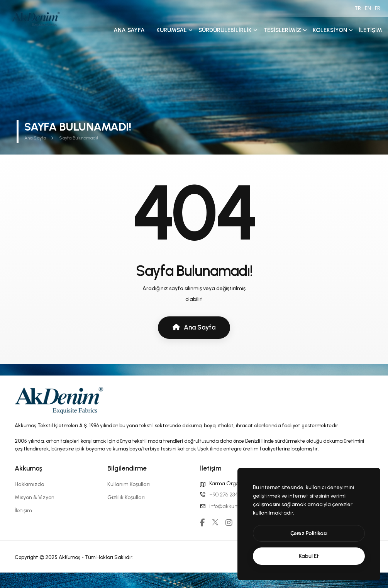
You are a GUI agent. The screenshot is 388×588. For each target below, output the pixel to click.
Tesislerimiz (282, 30)
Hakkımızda (30, 484)
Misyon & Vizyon (35, 497)
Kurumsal (172, 30)
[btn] (309, 533)
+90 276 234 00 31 (230, 495)
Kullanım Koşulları (129, 484)
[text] (309, 556)
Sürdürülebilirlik (225, 30)
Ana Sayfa (129, 30)
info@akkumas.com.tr (235, 506)
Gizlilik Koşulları (126, 497)
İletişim (370, 30)
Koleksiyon (330, 30)
